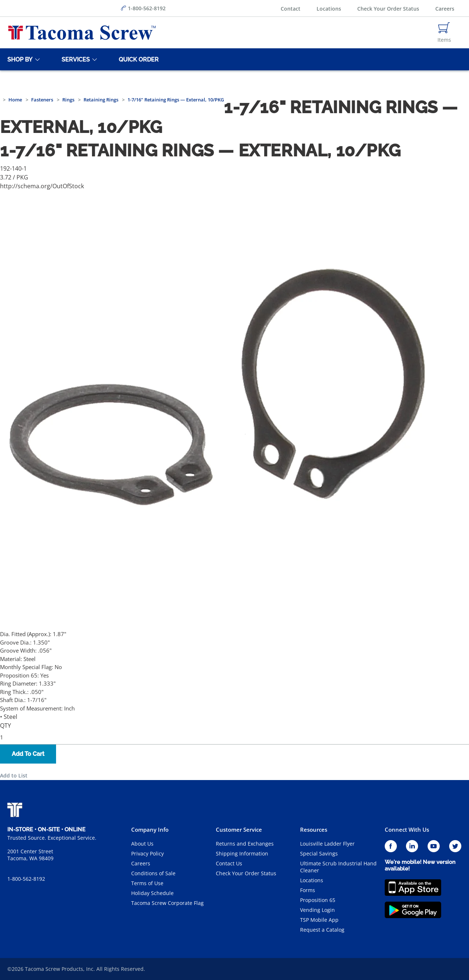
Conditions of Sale (153, 873)
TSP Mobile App (319, 920)
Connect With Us (407, 829)
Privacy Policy (147, 853)
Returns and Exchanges (245, 844)
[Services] (74, 59)
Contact (291, 9)
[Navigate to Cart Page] (444, 33)
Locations (329, 9)
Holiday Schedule (152, 893)
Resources (314, 829)
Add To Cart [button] (28, 754)
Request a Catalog (322, 930)
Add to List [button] (14, 775)
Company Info (150, 829)
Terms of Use (147, 883)
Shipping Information (242, 853)
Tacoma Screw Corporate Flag (167, 903)
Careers (445, 9)
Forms (308, 890)
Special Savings (319, 853)
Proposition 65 (318, 900)
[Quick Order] (137, 59)
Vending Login (317, 910)
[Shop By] (19, 59)
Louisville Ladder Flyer (327, 844)
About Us (142, 844)
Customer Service (239, 829)
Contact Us (229, 863)
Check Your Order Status (388, 9)
